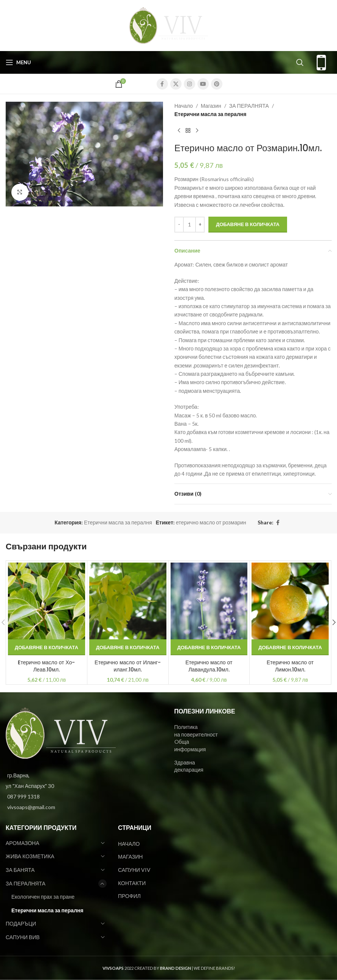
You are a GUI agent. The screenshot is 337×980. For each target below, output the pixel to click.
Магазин (211, 106)
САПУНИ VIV (134, 870)
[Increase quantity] (200, 225)
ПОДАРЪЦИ (21, 923)
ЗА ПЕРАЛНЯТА (249, 106)
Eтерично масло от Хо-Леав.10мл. (46, 666)
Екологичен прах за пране (43, 897)
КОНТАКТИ (132, 883)
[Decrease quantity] (179, 225)
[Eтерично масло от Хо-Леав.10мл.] (47, 601)
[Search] (300, 62)
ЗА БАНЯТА (20, 870)
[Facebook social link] (162, 84)
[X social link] (176, 84)
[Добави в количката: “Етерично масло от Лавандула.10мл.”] (209, 647)
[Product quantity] (189, 225)
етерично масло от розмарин (211, 522)
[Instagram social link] (189, 84)
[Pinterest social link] (217, 84)
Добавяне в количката (248, 224)
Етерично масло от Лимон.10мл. (290, 666)
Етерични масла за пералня (210, 114)
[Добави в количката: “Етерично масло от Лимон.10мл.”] (290, 647)
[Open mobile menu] (18, 62)
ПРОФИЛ (129, 896)
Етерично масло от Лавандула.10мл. (209, 666)
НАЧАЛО (129, 844)
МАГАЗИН (130, 857)
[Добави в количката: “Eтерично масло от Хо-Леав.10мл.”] (47, 647)
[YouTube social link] (203, 84)
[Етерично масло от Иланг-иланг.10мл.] (128, 601)
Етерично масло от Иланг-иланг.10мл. (128, 666)
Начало (184, 106)
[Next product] (197, 131)
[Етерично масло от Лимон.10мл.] (290, 601)
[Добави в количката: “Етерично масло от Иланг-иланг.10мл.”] (128, 647)
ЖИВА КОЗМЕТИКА (30, 856)
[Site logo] (169, 25)
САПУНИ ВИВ (23, 937)
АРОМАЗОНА (23, 843)
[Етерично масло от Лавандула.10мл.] (209, 601)
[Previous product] (179, 131)
